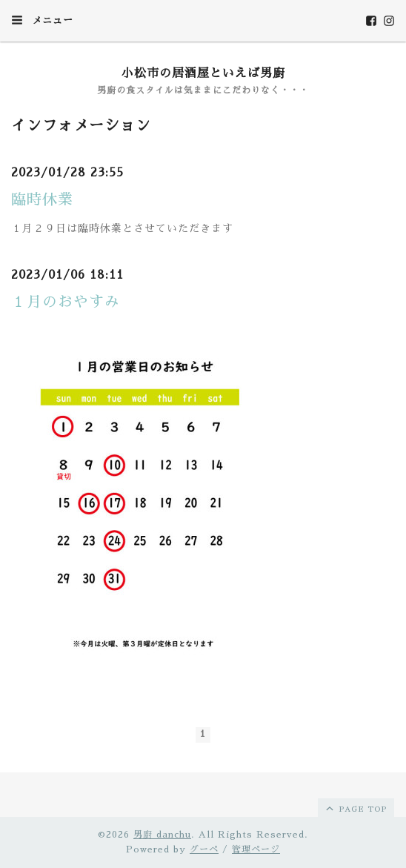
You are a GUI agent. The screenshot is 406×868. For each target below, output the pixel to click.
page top (355, 808)
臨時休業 (42, 199)
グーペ (204, 849)
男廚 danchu (162, 835)
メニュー (42, 20)
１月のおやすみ (66, 302)
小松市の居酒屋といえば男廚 (203, 73)
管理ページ (256, 849)
